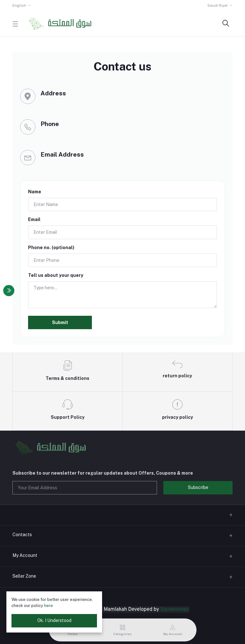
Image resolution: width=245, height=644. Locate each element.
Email (34, 219)
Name (35, 192)
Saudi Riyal (218, 5)
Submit (60, 322)
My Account (25, 555)
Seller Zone (24, 576)
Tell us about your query (56, 275)
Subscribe (198, 487)
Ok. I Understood (54, 620)
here (48, 606)
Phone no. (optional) (51, 248)
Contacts (22, 535)
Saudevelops (175, 610)
